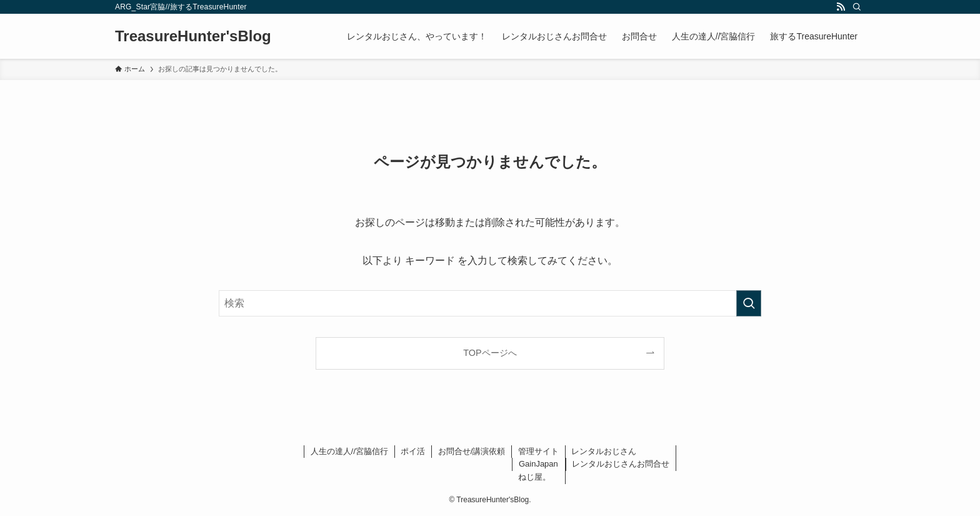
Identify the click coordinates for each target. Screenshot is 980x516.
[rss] (841, 7)
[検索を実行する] (749, 303)
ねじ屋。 (534, 477)
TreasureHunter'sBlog (193, 36)
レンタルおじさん (604, 451)
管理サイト (538, 451)
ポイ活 (413, 451)
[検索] (857, 7)
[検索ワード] (490, 303)
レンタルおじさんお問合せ (621, 464)
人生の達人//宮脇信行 (349, 451)
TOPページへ (490, 353)
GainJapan (538, 464)
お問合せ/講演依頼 (472, 451)
